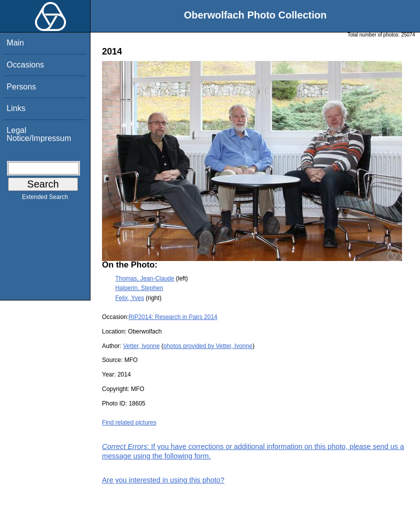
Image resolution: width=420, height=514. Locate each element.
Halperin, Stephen (139, 288)
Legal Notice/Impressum (39, 134)
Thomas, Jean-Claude (144, 278)
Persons (21, 87)
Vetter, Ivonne (141, 346)
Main (15, 43)
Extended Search (45, 199)
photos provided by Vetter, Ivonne (208, 346)
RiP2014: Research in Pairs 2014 (173, 317)
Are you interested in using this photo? (163, 480)
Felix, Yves (129, 298)
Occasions (25, 65)
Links (16, 108)
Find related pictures (129, 422)
